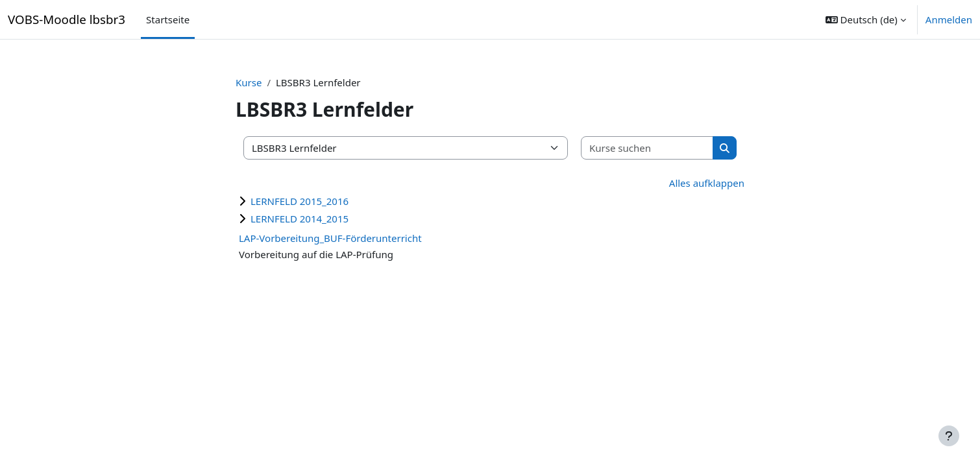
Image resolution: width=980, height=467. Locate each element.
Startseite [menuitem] (168, 19)
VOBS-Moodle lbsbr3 (67, 19)
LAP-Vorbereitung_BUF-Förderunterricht (330, 238)
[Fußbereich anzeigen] (949, 436)
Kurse (249, 82)
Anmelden (949, 19)
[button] (866, 19)
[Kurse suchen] (647, 148)
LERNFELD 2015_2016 (300, 201)
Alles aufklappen (707, 183)
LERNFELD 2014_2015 (300, 219)
